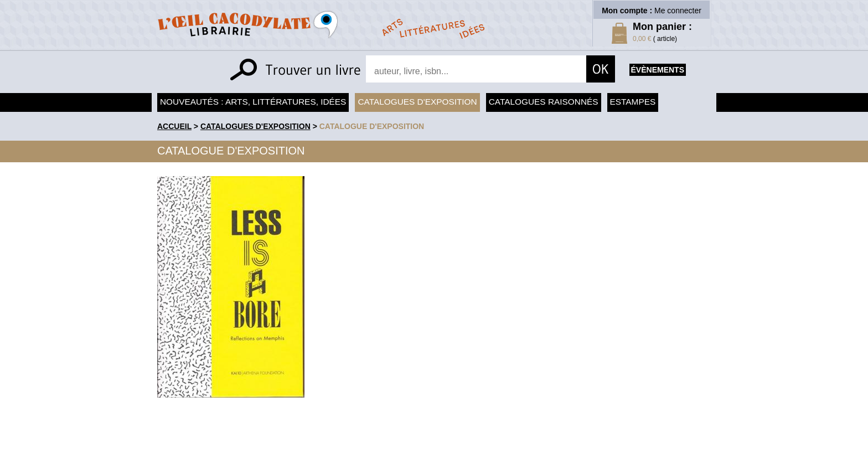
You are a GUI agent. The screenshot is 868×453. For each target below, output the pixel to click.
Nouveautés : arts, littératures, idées (253, 102)
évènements (658, 70)
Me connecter (678, 11)
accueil (174, 126)
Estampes (633, 102)
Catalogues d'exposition (417, 102)
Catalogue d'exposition (372, 126)
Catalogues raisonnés (544, 102)
